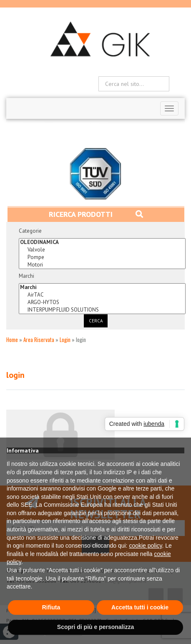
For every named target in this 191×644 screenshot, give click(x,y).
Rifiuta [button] (51, 607)
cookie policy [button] (145, 546)
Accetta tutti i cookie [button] (140, 607)
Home (12, 340)
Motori (102, 265)
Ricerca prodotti (96, 214)
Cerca (96, 321)
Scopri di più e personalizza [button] (95, 627)
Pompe (102, 257)
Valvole (102, 250)
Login (65, 340)
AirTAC (102, 295)
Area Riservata (39, 340)
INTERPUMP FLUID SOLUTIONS (102, 310)
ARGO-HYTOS (102, 302)
